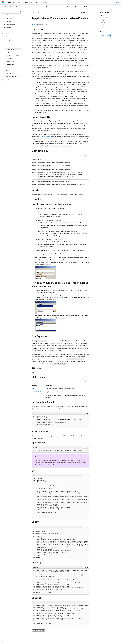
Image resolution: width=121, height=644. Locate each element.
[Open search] (113, 2)
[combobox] (12, 15)
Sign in (117, 2)
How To (103, 22)
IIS (38, 12)
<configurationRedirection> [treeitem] (11, 31)
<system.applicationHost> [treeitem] (12, 43)
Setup (102, 20)
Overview (103, 16)
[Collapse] (21, 11)
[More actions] (88, 13)
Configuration (104, 24)
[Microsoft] (3, 2)
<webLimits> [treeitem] (8, 74)
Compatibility (104, 18)
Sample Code (104, 27)
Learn (33, 12)
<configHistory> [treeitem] (9, 58)
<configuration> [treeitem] (8, 18)
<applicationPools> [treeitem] (11, 49)
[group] (61, 451)
